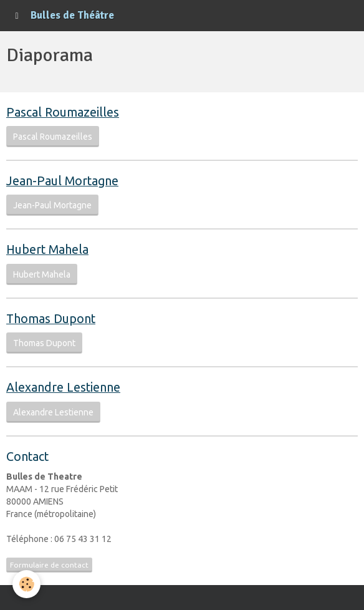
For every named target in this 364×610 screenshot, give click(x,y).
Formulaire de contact (49, 565)
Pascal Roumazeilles (53, 137)
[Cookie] (26, 584)
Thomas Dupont (44, 343)
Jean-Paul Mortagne (52, 205)
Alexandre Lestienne (53, 412)
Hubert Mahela (42, 274)
